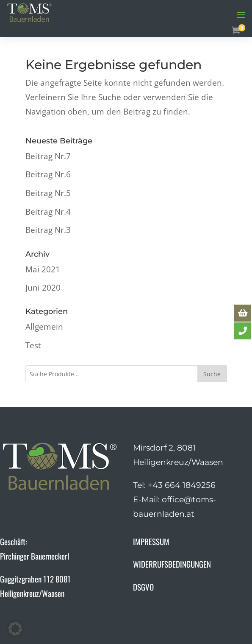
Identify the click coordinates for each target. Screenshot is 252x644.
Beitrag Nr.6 (48, 174)
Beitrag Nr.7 (48, 156)
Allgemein (44, 327)
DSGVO (143, 587)
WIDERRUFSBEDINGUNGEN (172, 564)
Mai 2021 (43, 269)
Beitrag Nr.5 (48, 193)
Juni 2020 (43, 288)
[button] (15, 629)
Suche (212, 374)
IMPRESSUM (151, 541)
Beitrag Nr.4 (48, 212)
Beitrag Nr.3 (48, 230)
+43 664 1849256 (182, 485)
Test (33, 345)
